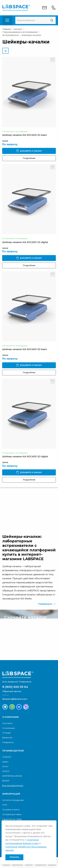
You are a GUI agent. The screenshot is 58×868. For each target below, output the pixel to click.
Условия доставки (12, 814)
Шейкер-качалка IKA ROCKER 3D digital (25, 456)
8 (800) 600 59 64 (15, 687)
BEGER (6, 781)
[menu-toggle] (7, 20)
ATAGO (6, 771)
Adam (5, 762)
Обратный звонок (21, 517)
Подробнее (29, 158)
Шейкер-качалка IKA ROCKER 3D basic (25, 349)
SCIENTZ (7, 757)
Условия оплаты (11, 810)
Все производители (13, 785)
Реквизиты (8, 742)
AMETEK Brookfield (12, 776)
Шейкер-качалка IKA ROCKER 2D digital (25, 242)
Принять (14, 857)
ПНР (5, 805)
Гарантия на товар (12, 819)
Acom (5, 766)
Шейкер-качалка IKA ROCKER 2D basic (25, 135)
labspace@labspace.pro (15, 699)
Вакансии (7, 738)
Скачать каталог (20, 650)
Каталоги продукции (13, 800)
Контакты (7, 723)
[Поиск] (52, 20)
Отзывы (6, 733)
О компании (9, 728)
